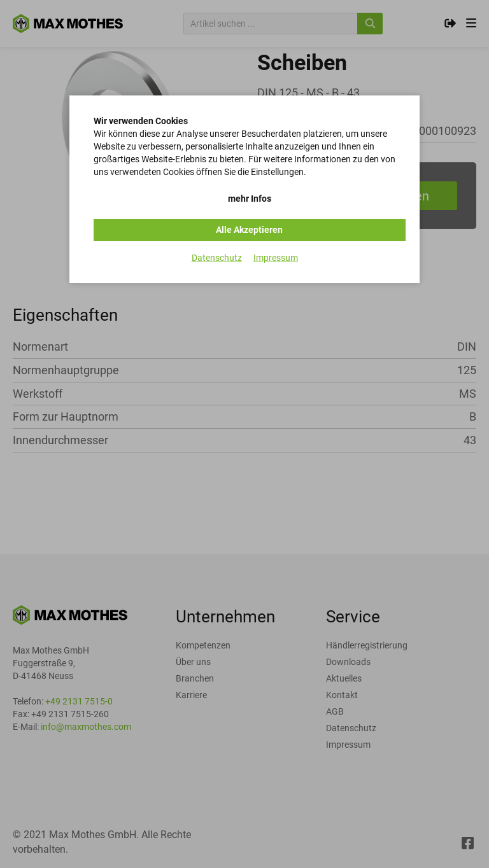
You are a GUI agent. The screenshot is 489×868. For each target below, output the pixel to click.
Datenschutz (217, 258)
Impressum (276, 258)
